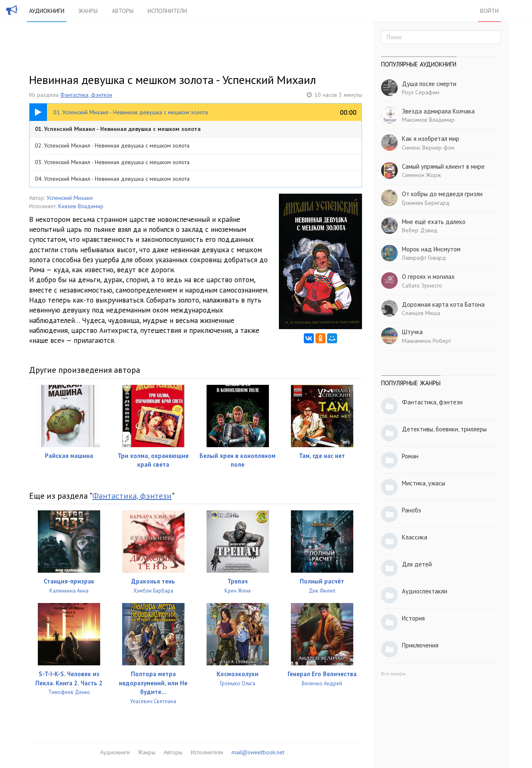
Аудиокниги (47, 11)
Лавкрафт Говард (424, 258)
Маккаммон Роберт (426, 341)
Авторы (123, 11)
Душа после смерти (429, 84)
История (413, 618)
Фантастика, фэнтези (86, 95)
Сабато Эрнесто (422, 286)
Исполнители (167, 11)
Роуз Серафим (421, 92)
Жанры (88, 11)
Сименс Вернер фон (428, 148)
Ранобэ (411, 510)
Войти (489, 11)
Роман (410, 456)
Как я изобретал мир (431, 139)
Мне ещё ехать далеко (434, 222)
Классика (415, 537)
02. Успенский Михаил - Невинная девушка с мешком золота (112, 145)
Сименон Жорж (421, 175)
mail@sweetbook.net (258, 752)
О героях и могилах (428, 277)
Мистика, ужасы (424, 483)
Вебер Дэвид (420, 230)
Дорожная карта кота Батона (443, 304)
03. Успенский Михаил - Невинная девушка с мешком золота (112, 162)
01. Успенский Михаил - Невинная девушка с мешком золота (118, 129)
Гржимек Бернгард (426, 203)
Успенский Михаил (70, 198)
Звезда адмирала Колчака (438, 111)
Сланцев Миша (421, 313)
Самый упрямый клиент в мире (443, 166)
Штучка (412, 332)
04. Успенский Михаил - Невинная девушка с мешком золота (112, 179)
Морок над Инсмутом (431, 249)
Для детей (417, 564)
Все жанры (393, 673)
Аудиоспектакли (425, 591)
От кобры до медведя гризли (442, 194)
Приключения (420, 645)
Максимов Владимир (428, 120)
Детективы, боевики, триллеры (444, 429)
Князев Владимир (81, 206)
